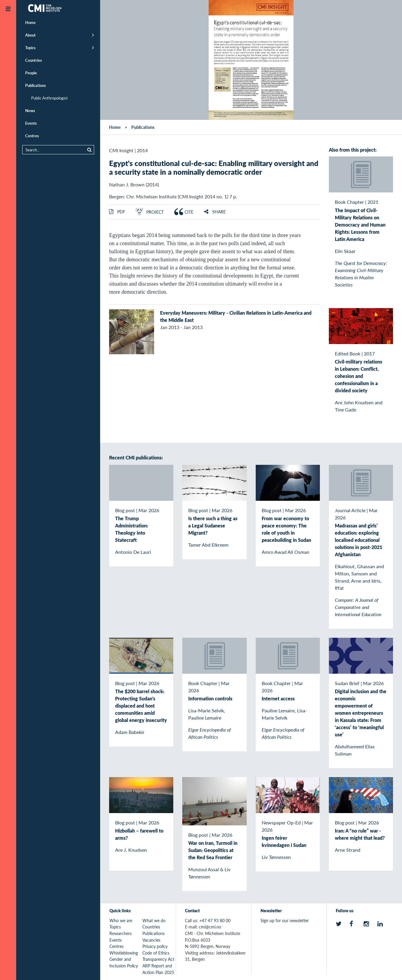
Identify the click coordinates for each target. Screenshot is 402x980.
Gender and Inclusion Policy (124, 962)
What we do (154, 920)
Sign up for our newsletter (285, 920)
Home (30, 22)
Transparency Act (158, 959)
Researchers (121, 933)
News (30, 110)
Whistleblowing (124, 953)
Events (31, 123)
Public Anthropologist (49, 98)
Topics (30, 48)
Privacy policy (155, 946)
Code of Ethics (156, 953)
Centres (32, 136)
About (30, 35)
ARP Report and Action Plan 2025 (158, 969)
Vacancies (151, 940)
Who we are (121, 920)
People (31, 73)
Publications (36, 85)
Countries (34, 60)
